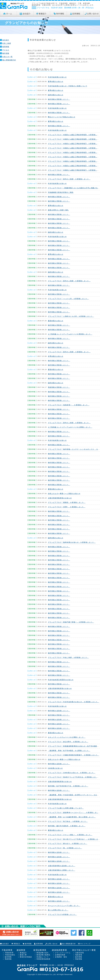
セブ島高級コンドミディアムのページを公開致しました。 (70, 427)
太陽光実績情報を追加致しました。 (62, 866)
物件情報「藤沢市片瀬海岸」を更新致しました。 (67, 826)
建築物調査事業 (59, 950)
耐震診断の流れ (43, 953)
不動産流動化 (10, 955)
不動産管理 (9, 953)
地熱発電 (79, 955)
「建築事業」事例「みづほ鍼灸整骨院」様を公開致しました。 (72, 817)
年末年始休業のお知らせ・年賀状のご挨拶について (68, 86)
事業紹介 (17, 944)
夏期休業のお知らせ (56, 321)
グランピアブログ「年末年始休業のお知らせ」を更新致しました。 (74, 702)
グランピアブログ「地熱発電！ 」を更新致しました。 (69, 405)
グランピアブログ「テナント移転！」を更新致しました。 (70, 835)
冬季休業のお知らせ (56, 356)
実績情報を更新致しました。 (59, 387)
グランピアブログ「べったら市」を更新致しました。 (68, 299)
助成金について (43, 957)
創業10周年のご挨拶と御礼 (58, 210)
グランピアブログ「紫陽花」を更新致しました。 (67, 502)
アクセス (6, 50)
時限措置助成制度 (43, 959)
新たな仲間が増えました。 (58, 910)
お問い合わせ (52, 944)
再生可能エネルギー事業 (84, 950)
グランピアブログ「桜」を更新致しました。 (65, 848)
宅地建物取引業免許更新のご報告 (61, 192)
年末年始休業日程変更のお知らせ (61, 680)
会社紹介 (6, 40)
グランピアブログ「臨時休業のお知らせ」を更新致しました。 (72, 542)
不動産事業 (7, 950)
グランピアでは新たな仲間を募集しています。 (66, 808)
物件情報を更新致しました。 (59, 99)
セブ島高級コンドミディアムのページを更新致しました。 (70, 334)
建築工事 (23, 955)
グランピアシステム (63, 953)
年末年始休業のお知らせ (57, 77)
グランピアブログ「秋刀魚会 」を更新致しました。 (68, 821)
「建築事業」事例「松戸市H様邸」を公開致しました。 (69, 751)
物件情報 (6, 53)
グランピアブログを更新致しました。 (62, 914)
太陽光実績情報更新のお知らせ (60, 498)
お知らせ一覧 (7, 57)
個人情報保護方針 (9, 60)
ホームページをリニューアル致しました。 (64, 906)
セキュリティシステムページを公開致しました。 (67, 737)
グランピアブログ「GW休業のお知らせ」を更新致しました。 (72, 773)
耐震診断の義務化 (43, 955)
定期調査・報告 (61, 957)
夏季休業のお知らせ (56, 82)
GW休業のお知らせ (55, 768)
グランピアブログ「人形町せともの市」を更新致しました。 (71, 316)
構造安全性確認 (26, 957)
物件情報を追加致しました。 (59, 711)
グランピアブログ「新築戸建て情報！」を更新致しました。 (71, 622)
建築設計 (23, 953)
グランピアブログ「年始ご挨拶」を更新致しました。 (68, 657)
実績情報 (8, 959)
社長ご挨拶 (7, 43)
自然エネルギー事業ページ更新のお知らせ (64, 494)
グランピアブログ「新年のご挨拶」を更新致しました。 (69, 179)
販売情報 (8, 957)
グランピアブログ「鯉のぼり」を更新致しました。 (68, 844)
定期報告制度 (60, 955)
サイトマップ (85, 944)
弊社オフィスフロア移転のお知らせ (62, 117)
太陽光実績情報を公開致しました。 (62, 870)
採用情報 (6, 47)
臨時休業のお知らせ (56, 95)
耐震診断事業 (40, 950)
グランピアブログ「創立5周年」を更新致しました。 (68, 742)
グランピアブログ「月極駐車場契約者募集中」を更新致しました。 (74, 755)
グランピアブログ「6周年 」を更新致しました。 (67, 507)
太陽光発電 (79, 953)
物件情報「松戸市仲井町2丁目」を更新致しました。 (68, 786)
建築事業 (21, 950)
